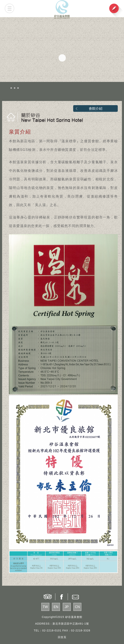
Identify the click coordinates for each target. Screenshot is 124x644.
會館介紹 (96, 109)
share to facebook (62, 597)
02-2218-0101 (52, 630)
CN (77, 607)
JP (67, 607)
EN (56, 607)
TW (45, 607)
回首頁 (62, 637)
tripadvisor (47, 597)
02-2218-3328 (81, 630)
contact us (76, 597)
